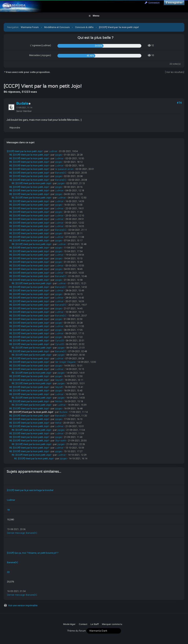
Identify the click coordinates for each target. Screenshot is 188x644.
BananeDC (61, 173)
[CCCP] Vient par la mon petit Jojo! (25, 151)
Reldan (59, 401)
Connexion (152, 3)
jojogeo (59, 155)
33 (8, 572)
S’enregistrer (174, 3)
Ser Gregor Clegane (65, 362)
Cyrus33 (59, 341)
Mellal (58, 423)
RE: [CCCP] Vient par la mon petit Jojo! (29, 155)
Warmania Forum (30, 27)
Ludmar (53, 151)
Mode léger (69, 624)
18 (8, 510)
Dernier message (16, 533)
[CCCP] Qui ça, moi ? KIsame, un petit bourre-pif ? (33, 553)
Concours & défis (84, 27)
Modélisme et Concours (57, 27)
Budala (22, 104)
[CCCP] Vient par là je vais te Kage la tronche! (30, 490)
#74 (179, 103)
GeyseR (59, 380)
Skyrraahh (61, 441)
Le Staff (95, 624)
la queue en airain (64, 169)
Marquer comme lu (112, 624)
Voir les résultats (175, 72)
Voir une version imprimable (23, 605)
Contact (83, 624)
